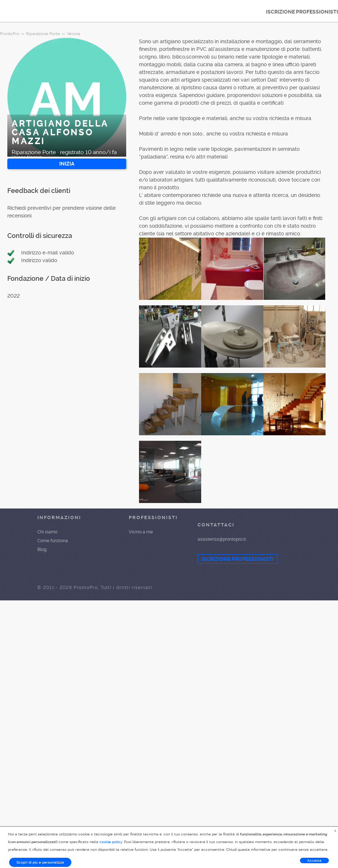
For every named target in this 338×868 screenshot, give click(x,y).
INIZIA (67, 164)
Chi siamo (47, 532)
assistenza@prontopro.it (222, 539)
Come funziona (53, 541)
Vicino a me (141, 532)
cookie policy (111, 842)
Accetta (314, 860)
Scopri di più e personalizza (40, 862)
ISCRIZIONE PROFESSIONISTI (238, 559)
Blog (42, 550)
